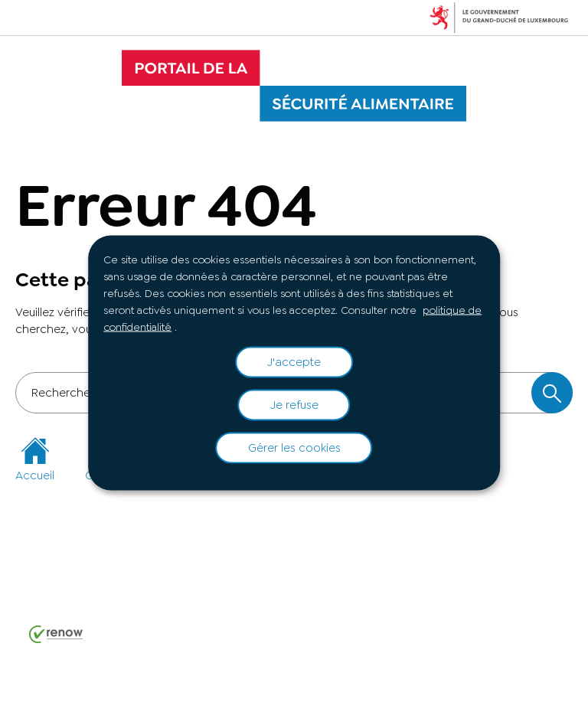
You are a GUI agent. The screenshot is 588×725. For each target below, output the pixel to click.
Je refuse (294, 405)
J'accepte (294, 362)
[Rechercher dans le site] (552, 393)
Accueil (35, 460)
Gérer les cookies (294, 448)
